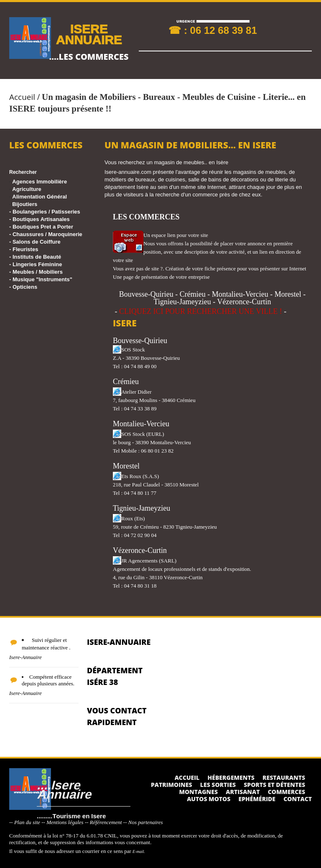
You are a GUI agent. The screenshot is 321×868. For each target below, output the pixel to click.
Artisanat (243, 792)
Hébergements (231, 778)
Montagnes (198, 792)
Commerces (287, 792)
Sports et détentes (274, 785)
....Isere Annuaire (64, 789)
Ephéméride (257, 799)
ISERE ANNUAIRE (89, 34)
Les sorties (218, 785)
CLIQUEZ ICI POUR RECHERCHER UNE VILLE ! (201, 311)
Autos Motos (209, 799)
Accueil (22, 97)
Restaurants (284, 778)
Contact (298, 799)
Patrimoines (172, 785)
